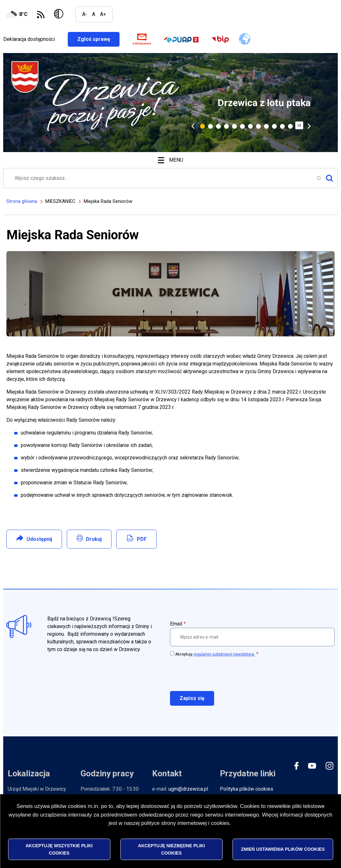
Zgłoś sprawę (99, 39)
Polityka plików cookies (247, 789)
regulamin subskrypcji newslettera (224, 654)
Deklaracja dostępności (29, 39)
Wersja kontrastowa (60, 14)
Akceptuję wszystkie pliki (59, 849)
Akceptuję (215, 654)
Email (176, 624)
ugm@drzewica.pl (188, 789)
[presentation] (219, 673)
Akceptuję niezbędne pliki (171, 849)
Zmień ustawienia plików (283, 849)
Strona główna (22, 201)
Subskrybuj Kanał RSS (41, 15)
